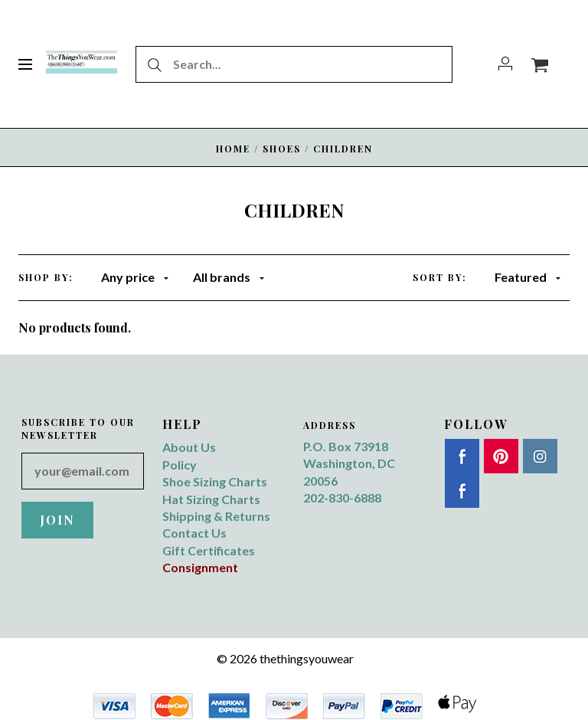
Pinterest (501, 456)
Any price (135, 277)
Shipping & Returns (216, 516)
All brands (229, 277)
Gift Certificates (209, 550)
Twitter (462, 491)
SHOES (282, 149)
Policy (180, 465)
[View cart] (539, 64)
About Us (189, 447)
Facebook (462, 456)
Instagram (540, 456)
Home (233, 149)
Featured (528, 277)
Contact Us (194, 533)
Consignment (200, 567)
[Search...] (294, 64)
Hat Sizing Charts (211, 499)
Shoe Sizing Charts (215, 481)
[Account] (505, 64)
